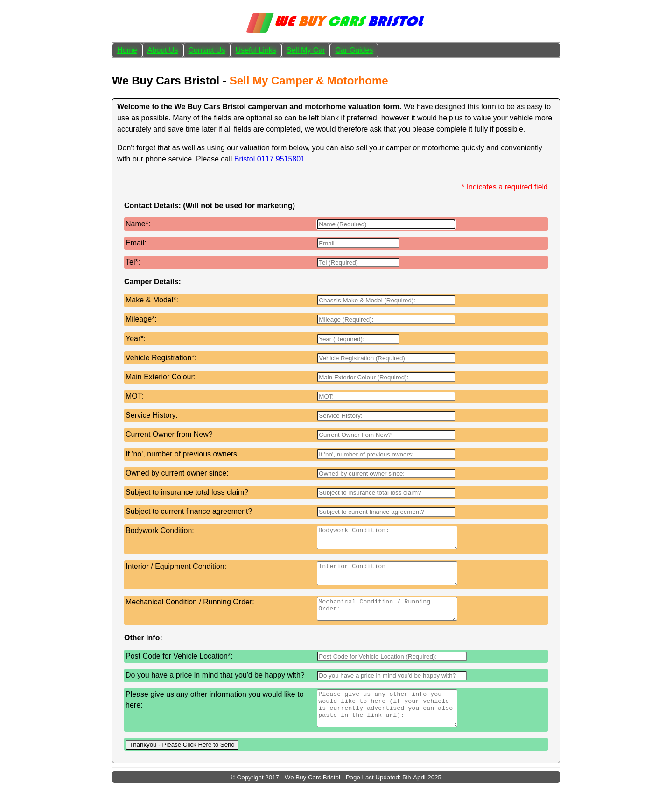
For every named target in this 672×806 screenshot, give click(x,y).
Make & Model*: (152, 300)
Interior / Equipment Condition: (176, 571)
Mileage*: (141, 319)
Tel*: (133, 262)
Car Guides (354, 50)
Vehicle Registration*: (161, 358)
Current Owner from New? (169, 434)
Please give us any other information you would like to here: (215, 712)
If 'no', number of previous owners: (182, 454)
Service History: (152, 415)
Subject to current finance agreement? (189, 511)
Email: (136, 243)
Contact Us (207, 50)
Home (127, 50)
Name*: (138, 224)
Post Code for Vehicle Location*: (179, 669)
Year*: (136, 339)
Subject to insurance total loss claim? (187, 492)
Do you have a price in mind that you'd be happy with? (215, 688)
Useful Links (256, 50)
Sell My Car (306, 50)
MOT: (134, 396)
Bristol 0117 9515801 (269, 159)
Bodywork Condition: (160, 530)
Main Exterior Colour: (161, 377)
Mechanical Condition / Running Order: (190, 610)
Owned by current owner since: (177, 473)
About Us (163, 50)
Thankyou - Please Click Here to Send (182, 764)
